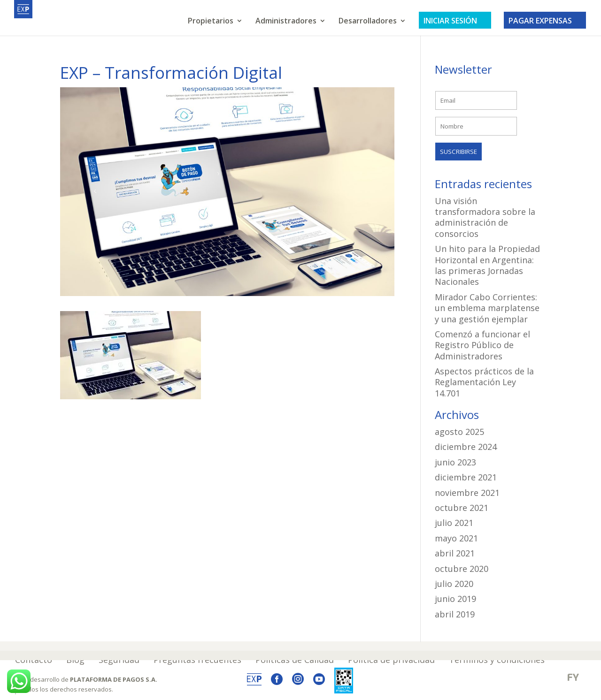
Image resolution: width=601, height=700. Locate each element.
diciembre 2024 (466, 447)
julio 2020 (454, 584)
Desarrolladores (368, 22)
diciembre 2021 (466, 477)
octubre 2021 (462, 508)
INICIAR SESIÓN (455, 21)
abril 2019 (455, 614)
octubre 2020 (462, 569)
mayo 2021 (456, 538)
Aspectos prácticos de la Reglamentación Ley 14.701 (484, 382)
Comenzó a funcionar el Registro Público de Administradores (482, 345)
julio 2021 (454, 523)
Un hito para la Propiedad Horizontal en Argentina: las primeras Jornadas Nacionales (487, 265)
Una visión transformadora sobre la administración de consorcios (485, 217)
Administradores (286, 22)
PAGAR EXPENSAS (545, 21)
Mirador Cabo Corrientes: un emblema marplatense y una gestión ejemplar (487, 308)
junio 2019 (455, 599)
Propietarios (211, 22)
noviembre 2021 (467, 493)
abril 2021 (455, 553)
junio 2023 (455, 462)
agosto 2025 (459, 432)
